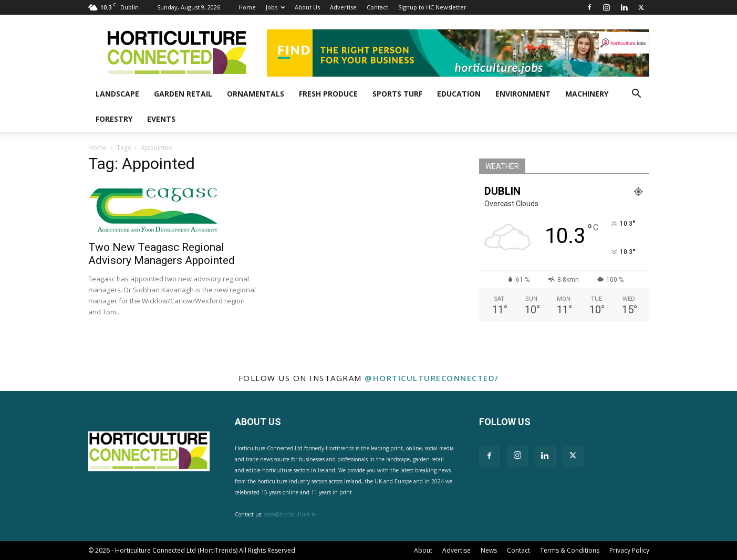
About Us (307, 7)
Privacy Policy (629, 550)
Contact (377, 7)
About (423, 550)
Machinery (587, 94)
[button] (637, 95)
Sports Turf (397, 94)
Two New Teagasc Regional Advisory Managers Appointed (162, 254)
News (489, 550)
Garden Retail (183, 94)
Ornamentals (256, 94)
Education (459, 94)
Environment (523, 94)
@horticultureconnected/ (432, 378)
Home (247, 7)
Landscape (117, 94)
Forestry (114, 119)
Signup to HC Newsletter (432, 7)
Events (161, 119)
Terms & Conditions (570, 550)
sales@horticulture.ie (290, 514)
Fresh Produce (328, 94)
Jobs (275, 7)
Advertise (343, 7)
